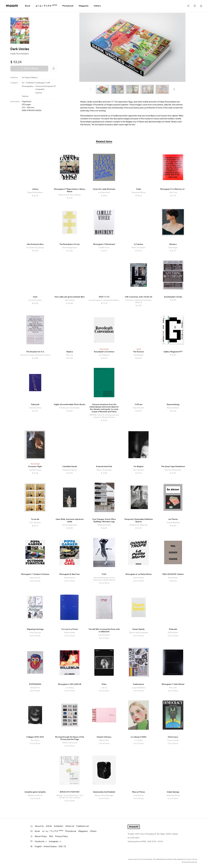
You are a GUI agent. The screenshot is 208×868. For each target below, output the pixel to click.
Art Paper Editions (30, 77)
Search (188, 6)
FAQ (51, 836)
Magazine (84, 6)
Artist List (70, 826)
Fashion (39, 93)
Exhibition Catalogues (36, 83)
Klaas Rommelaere (20, 54)
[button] (174, 89)
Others (97, 6)
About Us (39, 826)
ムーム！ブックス (46, 6)
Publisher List (83, 826)
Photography (28, 86)
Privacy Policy (61, 836)
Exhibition (59, 826)
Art (23, 83)
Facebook (41, 841)
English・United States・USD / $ (50, 846)
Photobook (68, 6)
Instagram (55, 841)
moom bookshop (12, 6)
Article (49, 826)
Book (28, 6)
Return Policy (41, 836)
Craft (48, 83)
